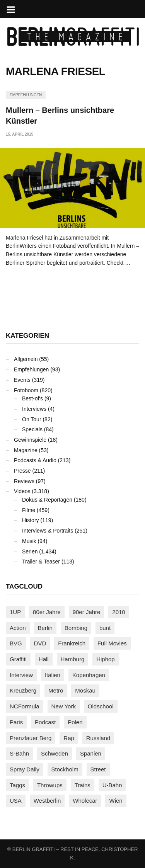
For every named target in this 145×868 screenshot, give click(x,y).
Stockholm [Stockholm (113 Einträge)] (65, 769)
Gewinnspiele (30, 440)
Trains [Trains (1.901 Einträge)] (83, 785)
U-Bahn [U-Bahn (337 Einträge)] (112, 785)
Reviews (24, 481)
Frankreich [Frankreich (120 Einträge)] (72, 643)
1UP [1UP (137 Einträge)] (15, 612)
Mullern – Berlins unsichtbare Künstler (60, 116)
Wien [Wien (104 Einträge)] (116, 801)
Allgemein (26, 359)
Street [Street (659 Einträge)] (98, 769)
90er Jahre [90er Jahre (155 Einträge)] (87, 612)
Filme (29, 510)
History (31, 520)
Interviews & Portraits (48, 531)
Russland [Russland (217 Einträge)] (98, 738)
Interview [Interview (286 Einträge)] (21, 675)
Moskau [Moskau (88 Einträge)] (85, 690)
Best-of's (32, 398)
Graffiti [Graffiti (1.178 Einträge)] (18, 659)
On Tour (32, 419)
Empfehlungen (26, 95)
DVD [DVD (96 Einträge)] (40, 643)
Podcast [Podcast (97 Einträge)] (45, 722)
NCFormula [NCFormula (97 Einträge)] (25, 706)
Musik (29, 541)
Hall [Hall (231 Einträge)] (44, 659)
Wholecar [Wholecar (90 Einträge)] (85, 801)
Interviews (34, 409)
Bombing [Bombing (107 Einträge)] (76, 628)
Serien (30, 551)
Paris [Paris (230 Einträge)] (16, 722)
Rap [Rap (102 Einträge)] (69, 738)
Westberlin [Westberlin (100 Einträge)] (47, 801)
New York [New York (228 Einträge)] (64, 706)
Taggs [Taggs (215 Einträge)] (17, 785)
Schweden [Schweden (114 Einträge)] (55, 753)
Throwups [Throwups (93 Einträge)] (50, 785)
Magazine (26, 450)
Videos (22, 491)
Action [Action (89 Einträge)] (18, 628)
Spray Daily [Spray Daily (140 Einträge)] (25, 769)
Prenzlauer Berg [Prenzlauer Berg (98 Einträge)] (31, 738)
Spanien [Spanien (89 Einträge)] (91, 753)
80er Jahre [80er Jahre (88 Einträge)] (47, 612)
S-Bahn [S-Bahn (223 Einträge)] (19, 753)
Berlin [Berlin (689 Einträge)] (45, 628)
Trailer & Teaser (41, 562)
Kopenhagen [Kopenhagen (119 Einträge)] (89, 675)
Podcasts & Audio (35, 460)
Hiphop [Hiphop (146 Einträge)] (106, 659)
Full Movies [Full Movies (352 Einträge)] (112, 643)
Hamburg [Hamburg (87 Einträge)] (73, 659)
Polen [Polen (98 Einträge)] (75, 722)
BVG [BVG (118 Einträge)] (16, 643)
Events (22, 380)
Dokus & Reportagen (47, 500)
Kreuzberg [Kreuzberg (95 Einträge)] (23, 690)
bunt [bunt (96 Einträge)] (105, 628)
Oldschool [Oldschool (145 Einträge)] (101, 706)
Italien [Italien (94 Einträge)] (53, 675)
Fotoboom (26, 390)
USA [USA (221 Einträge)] (16, 801)
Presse (22, 471)
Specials (32, 429)
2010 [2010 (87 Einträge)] (119, 612)
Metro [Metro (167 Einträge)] (56, 690)
